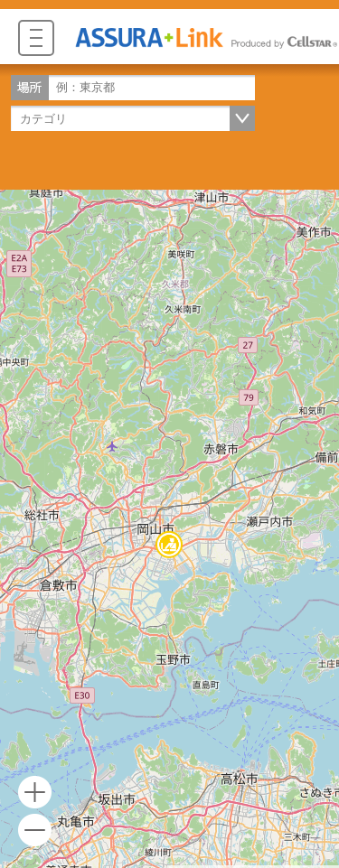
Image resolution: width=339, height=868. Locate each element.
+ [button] (35, 793)
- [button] (35, 831)
